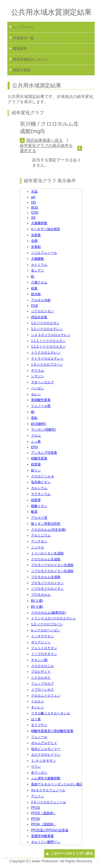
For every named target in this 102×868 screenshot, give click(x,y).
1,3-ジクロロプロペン (47, 365)
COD (35, 212)
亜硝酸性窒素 (41, 400)
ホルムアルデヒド (44, 743)
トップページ (23, 27)
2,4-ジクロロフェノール (49, 802)
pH (33, 197)
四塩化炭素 (39, 317)
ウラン (36, 767)
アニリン (38, 796)
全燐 (34, 241)
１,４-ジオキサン (43, 761)
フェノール (39, 737)
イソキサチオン (42, 636)
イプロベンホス (42, 690)
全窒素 (36, 235)
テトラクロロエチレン (47, 359)
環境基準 (20, 49)
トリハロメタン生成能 (47, 553)
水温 (34, 191)
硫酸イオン (39, 506)
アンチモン (39, 541)
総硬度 (36, 500)
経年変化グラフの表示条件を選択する (46, 148)
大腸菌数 (38, 259)
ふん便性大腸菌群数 (46, 778)
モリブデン (39, 725)
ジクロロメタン (42, 311)
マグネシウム (41, 494)
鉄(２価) (37, 601)
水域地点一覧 (23, 38)
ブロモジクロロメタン (47, 583)
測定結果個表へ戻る (44, 140)
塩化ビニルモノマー (46, 749)
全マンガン (39, 773)
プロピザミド (41, 672)
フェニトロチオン (44, 648)
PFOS (35, 808)
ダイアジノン (41, 642)
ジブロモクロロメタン (47, 589)
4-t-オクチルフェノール (48, 790)
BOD (35, 208)
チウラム (38, 370)
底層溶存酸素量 (42, 836)
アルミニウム (41, 535)
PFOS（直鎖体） (44, 813)
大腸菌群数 (39, 223)
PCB (34, 306)
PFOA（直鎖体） (44, 824)
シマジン (38, 376)
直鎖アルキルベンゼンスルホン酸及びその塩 (64, 784)
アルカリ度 (39, 518)
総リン (36, 470)
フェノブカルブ (42, 684)
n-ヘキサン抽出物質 (46, 229)
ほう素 (36, 719)
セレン (36, 394)
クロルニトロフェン (46, 696)
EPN (34, 447)
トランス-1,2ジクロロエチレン (53, 618)
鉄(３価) (37, 607)
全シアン (38, 270)
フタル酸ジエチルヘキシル (51, 713)
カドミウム (39, 265)
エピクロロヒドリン (46, 755)
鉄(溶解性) (39, 424)
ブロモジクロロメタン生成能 (52, 565)
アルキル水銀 (41, 300)
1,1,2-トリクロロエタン (48, 347)
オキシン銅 (39, 660)
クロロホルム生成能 (46, 559)
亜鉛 (34, 418)
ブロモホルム (41, 595)
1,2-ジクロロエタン (45, 323)
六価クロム (39, 282)
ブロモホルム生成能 (46, 577)
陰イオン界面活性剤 (46, 524)
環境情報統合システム (30, 59)
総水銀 (36, 294)
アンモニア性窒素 (44, 453)
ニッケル (38, 547)
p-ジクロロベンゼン (46, 630)
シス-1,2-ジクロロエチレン (51, 335)
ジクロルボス (41, 678)
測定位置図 (22, 70)
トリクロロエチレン (46, 353)
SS (33, 218)
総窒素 (36, 464)
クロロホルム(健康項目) (48, 613)
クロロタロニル (42, 666)
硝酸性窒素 (39, 458)
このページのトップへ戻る (72, 853)
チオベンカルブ (42, 382)
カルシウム (39, 488)
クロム (36, 435)
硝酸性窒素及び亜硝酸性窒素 (52, 731)
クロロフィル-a (42, 476)
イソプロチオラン (44, 654)
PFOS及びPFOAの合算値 (50, 830)
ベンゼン (38, 388)
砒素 (34, 288)
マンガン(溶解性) (44, 430)
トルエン (38, 701)
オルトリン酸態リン (46, 842)
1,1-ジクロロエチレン (47, 329)
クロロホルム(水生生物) (48, 530)
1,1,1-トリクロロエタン (48, 341)
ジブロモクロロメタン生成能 (52, 571)
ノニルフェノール (44, 253)
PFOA (35, 819)
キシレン (38, 707)
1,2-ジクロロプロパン (47, 624)
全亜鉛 (36, 247)
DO (33, 202)
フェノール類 (41, 406)
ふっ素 (36, 441)
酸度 (34, 512)
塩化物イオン (41, 482)
